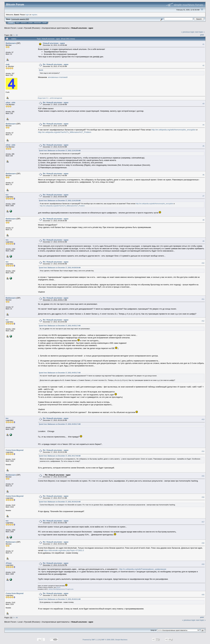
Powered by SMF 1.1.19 (91, 640)
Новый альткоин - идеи (82, 28)
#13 (203, 420)
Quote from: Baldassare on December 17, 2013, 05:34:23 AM (60, 502)
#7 (203, 196)
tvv (7, 195)
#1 (203, 44)
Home (11, 23)
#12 (203, 321)
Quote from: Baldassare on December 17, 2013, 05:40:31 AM (60, 599)
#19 (203, 564)
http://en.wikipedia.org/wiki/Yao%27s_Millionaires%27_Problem (65, 132)
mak (8, 64)
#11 (203, 299)
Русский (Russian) (32, 28)
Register (37, 23)
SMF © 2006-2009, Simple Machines (114, 640)
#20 (203, 595)
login (27, 15)
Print (202, 35)
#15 (203, 476)
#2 (203, 65)
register (34, 15)
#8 (203, 220)
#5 (203, 146)
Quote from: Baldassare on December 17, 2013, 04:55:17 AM (60, 326)
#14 (203, 451)
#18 (203, 543)
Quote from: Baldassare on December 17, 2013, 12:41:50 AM (60, 151)
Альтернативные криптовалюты (56, 28)
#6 (203, 175)
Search (24, 23)
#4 (203, 125)
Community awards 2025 (20, 19)
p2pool (58, 587)
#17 (203, 522)
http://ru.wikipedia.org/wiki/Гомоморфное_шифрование (143, 569)
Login (30, 23)
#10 (203, 263)
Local (20, 28)
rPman (9, 563)
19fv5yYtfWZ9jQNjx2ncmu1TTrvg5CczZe (61, 589)
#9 (203, 241)
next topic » (200, 32)
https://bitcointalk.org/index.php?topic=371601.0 (64, 550)
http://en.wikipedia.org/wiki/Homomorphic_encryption (174, 130)
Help (18, 23)
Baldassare (11, 43)
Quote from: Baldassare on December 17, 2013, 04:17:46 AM (60, 456)
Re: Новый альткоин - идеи (56, 64)
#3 (203, 104)
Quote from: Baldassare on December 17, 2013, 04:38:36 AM (60, 268)
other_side (10, 103)
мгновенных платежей (58, 77)
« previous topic (188, 32)
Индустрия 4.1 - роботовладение (50, 98)
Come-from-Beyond (15, 450)
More (45, 23)
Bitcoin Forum (10, 28)
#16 (203, 497)
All (17, 35)
